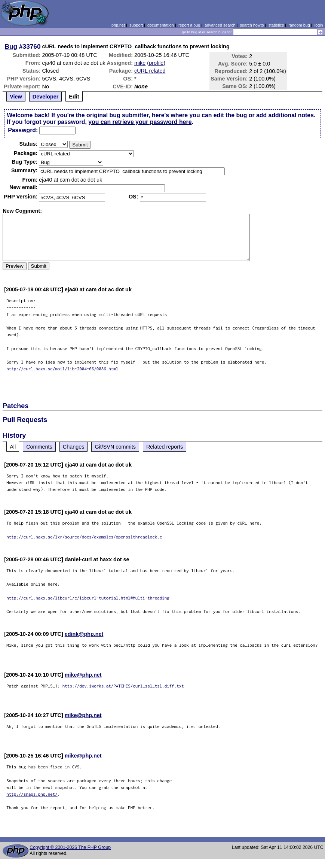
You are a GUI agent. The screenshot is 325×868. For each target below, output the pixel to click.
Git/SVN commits (115, 447)
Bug (11, 46)
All (13, 447)
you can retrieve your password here (140, 122)
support (136, 25)
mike (140, 63)
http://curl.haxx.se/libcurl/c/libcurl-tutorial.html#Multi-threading (88, 598)
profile (156, 63)
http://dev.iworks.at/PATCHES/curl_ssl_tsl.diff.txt (123, 686)
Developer (46, 97)
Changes (74, 447)
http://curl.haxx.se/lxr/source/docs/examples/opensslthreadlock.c (84, 537)
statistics (276, 25)
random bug (299, 25)
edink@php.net (84, 634)
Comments (39, 447)
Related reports (165, 447)
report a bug (189, 25)
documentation (161, 25)
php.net (118, 25)
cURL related (150, 71)
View (16, 97)
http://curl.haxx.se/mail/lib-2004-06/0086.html (62, 369)
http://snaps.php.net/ (32, 794)
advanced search (220, 25)
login (319, 25)
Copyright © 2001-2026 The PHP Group (70, 847)
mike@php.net (83, 675)
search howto (252, 25)
